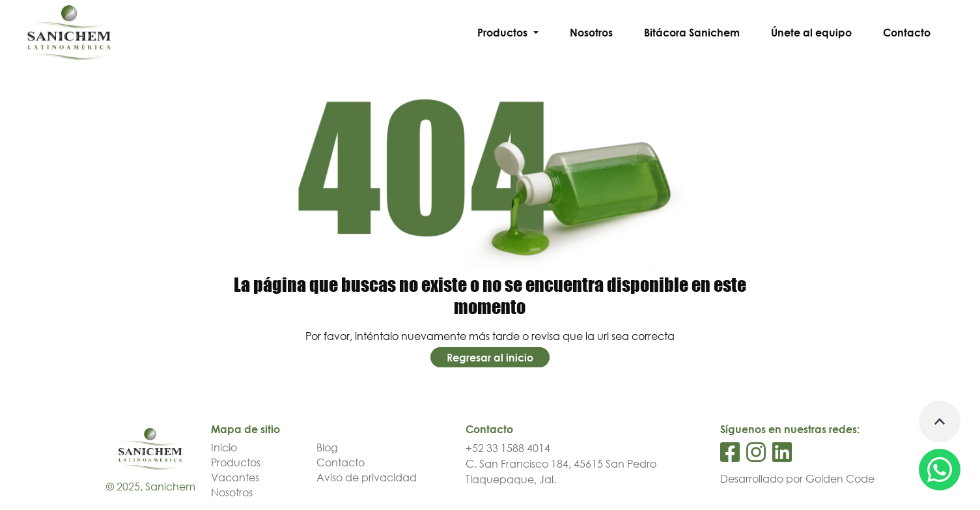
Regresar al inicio (490, 357)
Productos (236, 462)
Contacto (907, 33)
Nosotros (591, 33)
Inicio (224, 447)
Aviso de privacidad (367, 477)
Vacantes (235, 477)
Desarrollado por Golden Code (797, 479)
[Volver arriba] (940, 421)
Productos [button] (504, 33)
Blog (327, 447)
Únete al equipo (811, 33)
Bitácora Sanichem (692, 33)
